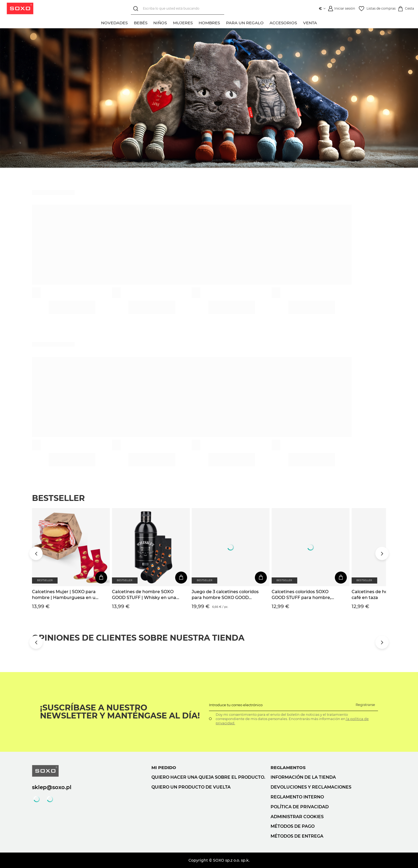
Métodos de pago (293, 826)
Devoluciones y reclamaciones (311, 787)
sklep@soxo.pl (52, 787)
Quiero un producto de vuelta (191, 787)
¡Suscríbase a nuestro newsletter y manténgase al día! (120, 712)
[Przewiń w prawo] (382, 553)
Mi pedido (164, 768)
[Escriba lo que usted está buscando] (178, 9)
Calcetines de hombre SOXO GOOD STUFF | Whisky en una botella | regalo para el (144, 595)
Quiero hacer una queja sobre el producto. (208, 777)
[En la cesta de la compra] (101, 578)
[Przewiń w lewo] (36, 553)
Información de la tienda (303, 777)
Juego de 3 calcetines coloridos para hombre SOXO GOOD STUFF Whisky (225, 595)
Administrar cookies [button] (297, 817)
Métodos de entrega (297, 836)
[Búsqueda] (137, 9)
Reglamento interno (297, 797)
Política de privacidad (300, 807)
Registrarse (365, 705)
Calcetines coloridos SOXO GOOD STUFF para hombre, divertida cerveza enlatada (301, 595)
